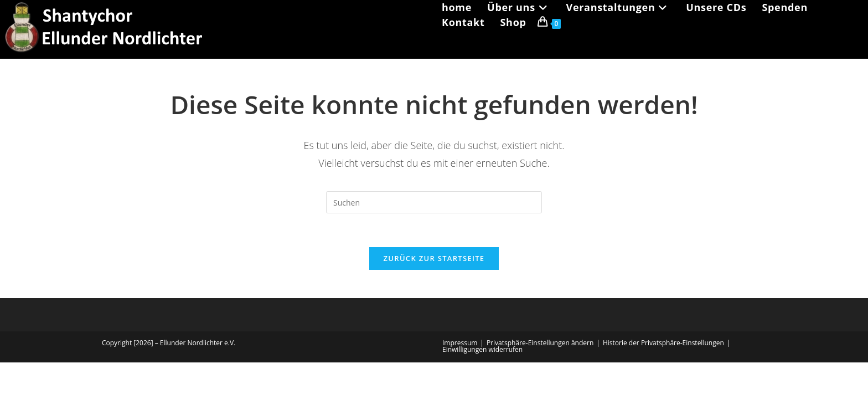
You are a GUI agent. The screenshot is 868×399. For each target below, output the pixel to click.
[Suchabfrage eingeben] (434, 202)
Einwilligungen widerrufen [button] (482, 349)
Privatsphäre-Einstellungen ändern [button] (540, 343)
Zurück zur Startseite (434, 258)
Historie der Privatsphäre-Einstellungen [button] (663, 343)
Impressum (460, 343)
